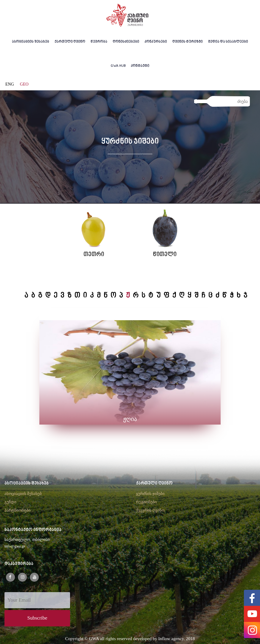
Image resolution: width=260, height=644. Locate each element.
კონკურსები (156, 42)
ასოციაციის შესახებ (31, 42)
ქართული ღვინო (70, 42)
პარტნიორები (18, 510)
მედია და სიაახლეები (228, 42)
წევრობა (99, 42)
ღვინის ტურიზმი (188, 42)
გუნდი (10, 502)
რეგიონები (146, 502)
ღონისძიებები (126, 42)
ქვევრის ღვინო (150, 510)
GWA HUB (118, 66)
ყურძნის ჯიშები (150, 494)
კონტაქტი (140, 66)
